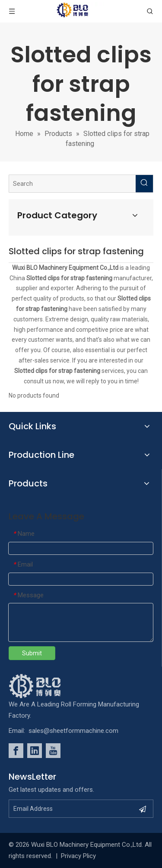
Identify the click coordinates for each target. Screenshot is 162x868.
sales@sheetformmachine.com (73, 731)
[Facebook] (16, 751)
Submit (32, 653)
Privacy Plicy (78, 856)
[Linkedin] (35, 751)
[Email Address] (71, 809)
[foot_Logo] (48, 686)
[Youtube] (53, 751)
